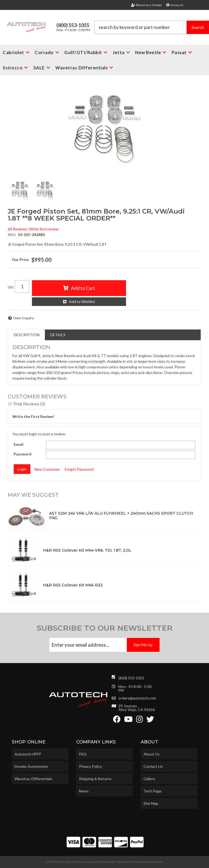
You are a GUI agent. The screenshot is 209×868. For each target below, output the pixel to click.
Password (23, 454)
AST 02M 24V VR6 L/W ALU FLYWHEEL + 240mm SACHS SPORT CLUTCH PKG (121, 516)
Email (19, 444)
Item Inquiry (24, 318)
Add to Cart (83, 288)
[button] (152, 27)
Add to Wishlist (82, 302)
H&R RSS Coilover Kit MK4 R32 (73, 585)
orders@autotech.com (137, 698)
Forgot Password (79, 469)
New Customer (47, 469)
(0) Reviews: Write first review (33, 229)
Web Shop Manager (148, 862)
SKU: (12, 235)
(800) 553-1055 (131, 678)
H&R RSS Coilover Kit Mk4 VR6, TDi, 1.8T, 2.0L (87, 550)
